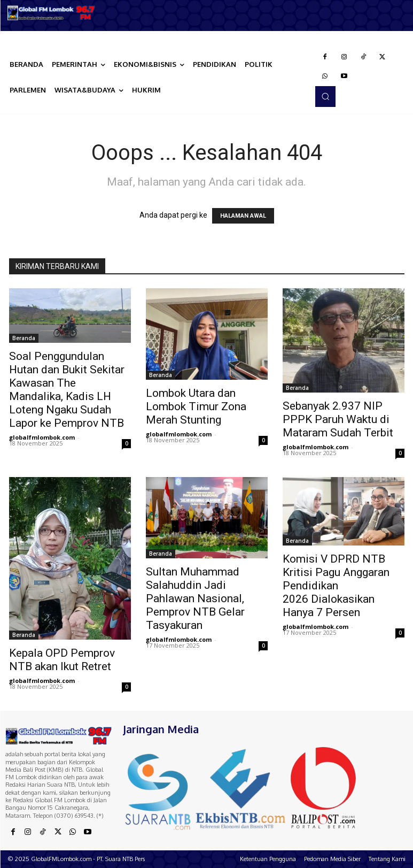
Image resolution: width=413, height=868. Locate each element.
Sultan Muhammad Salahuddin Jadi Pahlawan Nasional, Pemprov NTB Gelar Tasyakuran (195, 598)
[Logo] (52, 13)
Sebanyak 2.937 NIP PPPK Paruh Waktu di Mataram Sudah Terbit (338, 419)
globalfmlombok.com (42, 437)
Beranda (24, 338)
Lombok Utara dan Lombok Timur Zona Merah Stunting (196, 406)
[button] (325, 96)
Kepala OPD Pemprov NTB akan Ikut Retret (62, 660)
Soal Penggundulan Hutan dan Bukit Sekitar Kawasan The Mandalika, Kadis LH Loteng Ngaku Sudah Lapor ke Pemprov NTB (67, 390)
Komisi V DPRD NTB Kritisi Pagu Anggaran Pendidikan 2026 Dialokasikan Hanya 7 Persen (336, 586)
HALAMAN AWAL (243, 216)
